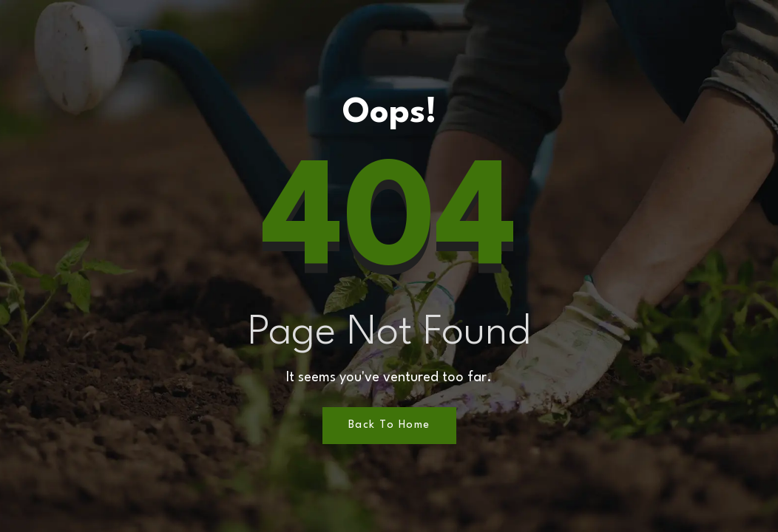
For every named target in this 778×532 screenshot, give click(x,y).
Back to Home (389, 425)
